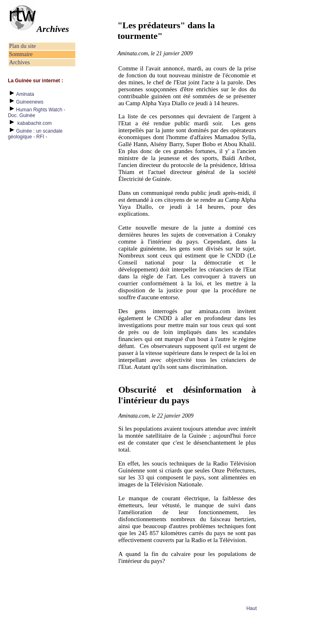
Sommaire (21, 54)
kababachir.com (35, 123)
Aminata (25, 94)
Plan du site (22, 46)
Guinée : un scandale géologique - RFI (35, 134)
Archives (19, 62)
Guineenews (30, 102)
